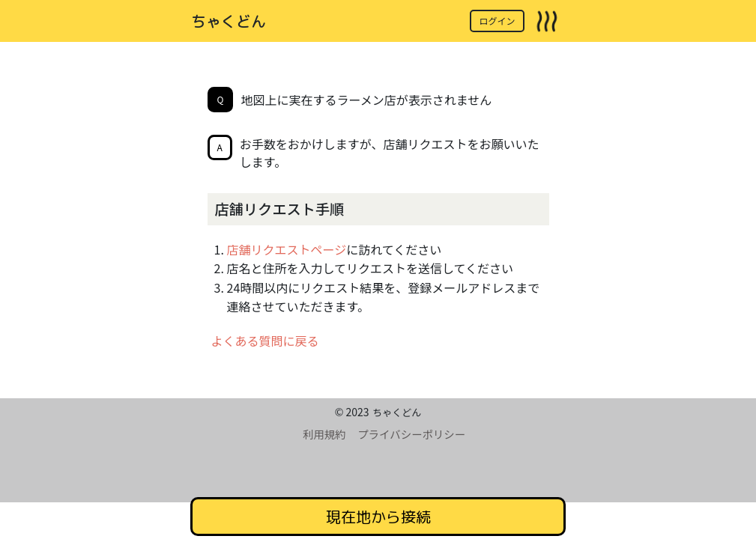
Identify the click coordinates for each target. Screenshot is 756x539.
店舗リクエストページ (287, 249)
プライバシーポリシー (411, 434)
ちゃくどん (229, 21)
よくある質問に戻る (265, 341)
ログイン (497, 21)
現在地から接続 (378, 517)
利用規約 (324, 434)
